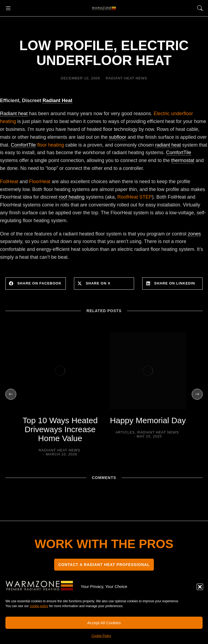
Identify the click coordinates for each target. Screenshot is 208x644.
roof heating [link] (72, 197)
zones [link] (194, 234)
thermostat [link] (183, 160)
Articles (125, 432)
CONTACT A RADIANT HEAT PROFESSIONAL (104, 565)
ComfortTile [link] (23, 145)
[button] (200, 587)
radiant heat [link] (168, 145)
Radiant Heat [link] (57, 101)
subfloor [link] (118, 137)
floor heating (37, 145)
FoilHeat (9, 182)
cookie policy (39, 606)
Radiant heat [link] (14, 114)
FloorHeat (40, 182)
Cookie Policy (101, 636)
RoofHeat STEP (135, 197)
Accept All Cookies (104, 623)
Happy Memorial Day (148, 420)
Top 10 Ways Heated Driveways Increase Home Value (60, 429)
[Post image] (60, 371)
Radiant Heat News (126, 78)
